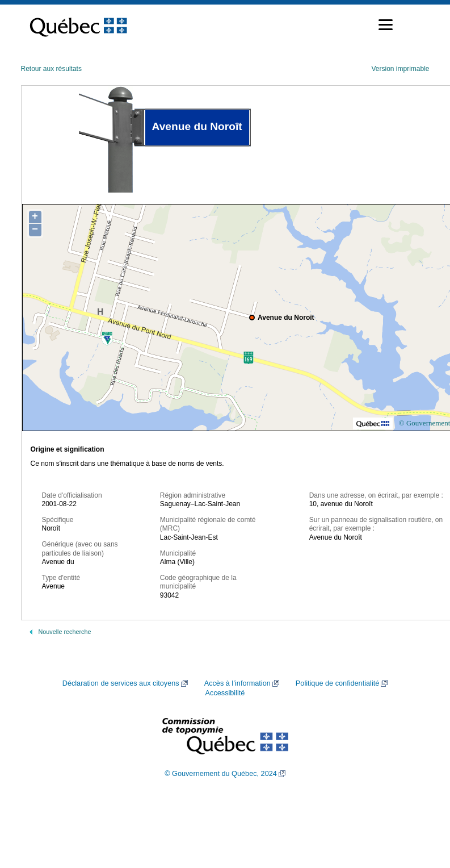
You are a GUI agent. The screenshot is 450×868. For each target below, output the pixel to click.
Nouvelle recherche (65, 632)
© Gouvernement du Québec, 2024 (221, 774)
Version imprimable (400, 69)
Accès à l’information (237, 683)
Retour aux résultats (51, 69)
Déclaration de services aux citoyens (121, 683)
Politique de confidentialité (337, 683)
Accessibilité (225, 693)
